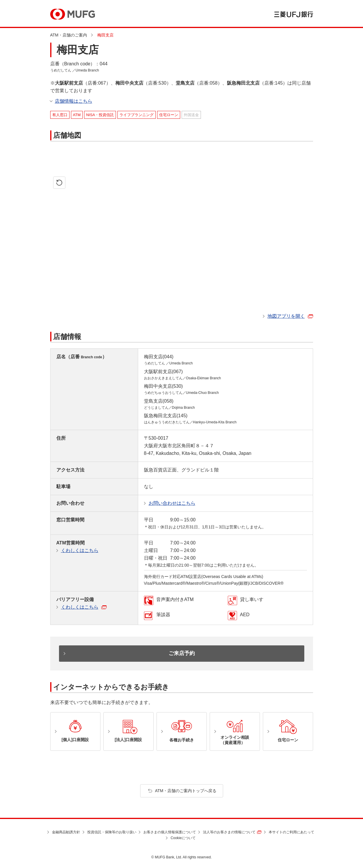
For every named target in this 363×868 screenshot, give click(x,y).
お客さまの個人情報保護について (170, 832)
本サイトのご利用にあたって (291, 832)
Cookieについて (183, 838)
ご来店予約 (182, 653)
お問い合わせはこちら (172, 503)
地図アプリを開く (286, 316)
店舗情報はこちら (74, 101)
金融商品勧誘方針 (66, 832)
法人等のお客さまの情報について (229, 832)
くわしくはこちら (80, 550)
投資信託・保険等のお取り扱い (112, 832)
